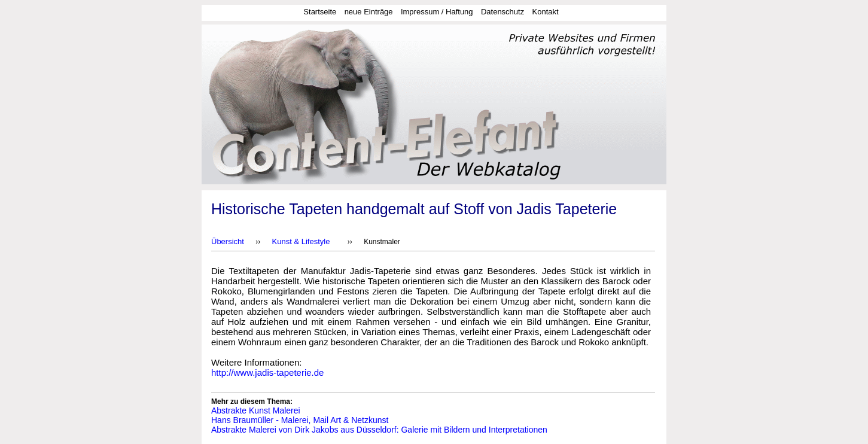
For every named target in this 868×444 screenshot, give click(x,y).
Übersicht (228, 241)
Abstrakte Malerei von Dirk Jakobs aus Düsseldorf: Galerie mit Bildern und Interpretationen (379, 430)
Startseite (320, 12)
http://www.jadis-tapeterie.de (267, 372)
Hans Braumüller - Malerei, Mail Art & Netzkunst (300, 420)
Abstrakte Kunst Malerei (256, 410)
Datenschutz (502, 12)
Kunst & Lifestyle (301, 241)
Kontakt (546, 12)
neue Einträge (369, 12)
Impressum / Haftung (437, 12)
